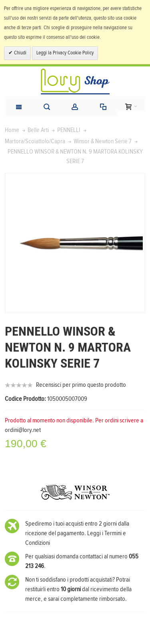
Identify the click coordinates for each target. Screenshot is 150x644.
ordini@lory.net (23, 430)
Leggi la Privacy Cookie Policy (65, 53)
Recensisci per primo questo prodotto (81, 385)
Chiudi (20, 53)
